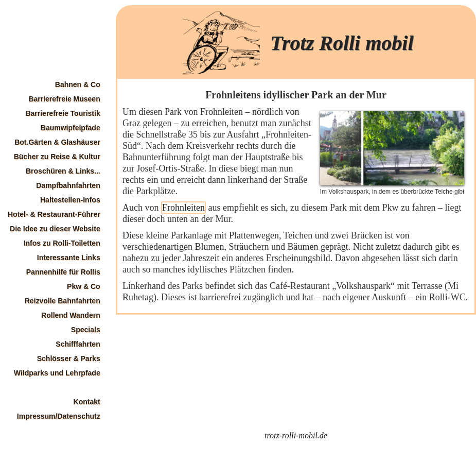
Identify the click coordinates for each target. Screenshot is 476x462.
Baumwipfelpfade (70, 128)
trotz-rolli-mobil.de (296, 435)
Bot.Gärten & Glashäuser (57, 142)
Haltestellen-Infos (70, 200)
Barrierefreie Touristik (63, 113)
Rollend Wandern (71, 315)
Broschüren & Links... (63, 171)
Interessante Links (69, 258)
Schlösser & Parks (69, 358)
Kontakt (87, 402)
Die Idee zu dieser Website (55, 229)
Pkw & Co (84, 286)
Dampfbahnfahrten (68, 185)
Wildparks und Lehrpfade (57, 373)
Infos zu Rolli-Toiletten (62, 243)
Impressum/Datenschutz (59, 416)
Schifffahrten (78, 344)
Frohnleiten (183, 208)
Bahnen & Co (78, 84)
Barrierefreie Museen (64, 99)
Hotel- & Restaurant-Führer (54, 214)
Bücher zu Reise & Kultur (57, 157)
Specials (86, 330)
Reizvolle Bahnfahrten (63, 301)
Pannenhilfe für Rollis (63, 272)
